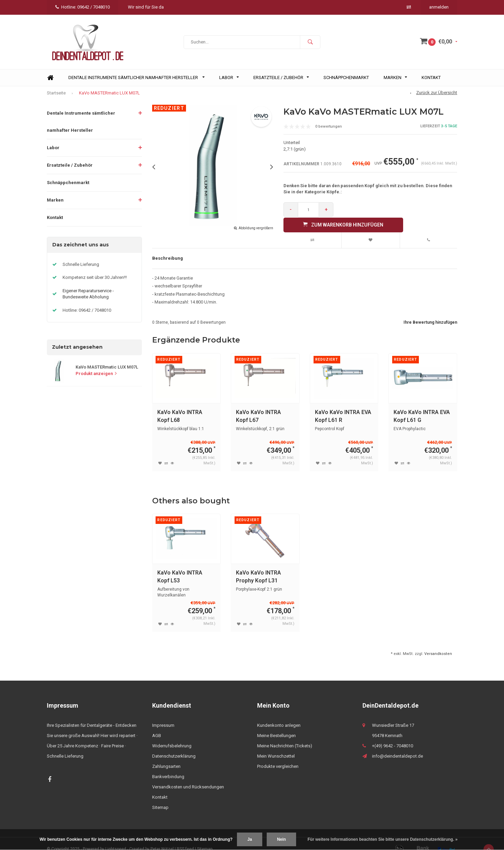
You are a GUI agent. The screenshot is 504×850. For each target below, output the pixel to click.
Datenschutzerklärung (174, 745)
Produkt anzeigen (96, 377)
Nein (281, 839)
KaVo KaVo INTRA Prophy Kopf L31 (258, 566)
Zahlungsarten (166, 755)
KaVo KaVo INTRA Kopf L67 (258, 405)
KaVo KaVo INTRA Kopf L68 (180, 405)
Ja (249, 839)
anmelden (439, 7)
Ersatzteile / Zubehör (281, 81)
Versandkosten (438, 642)
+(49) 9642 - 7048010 (393, 735)
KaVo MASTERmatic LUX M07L (109, 96)
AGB (157, 725)
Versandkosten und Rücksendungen (188, 776)
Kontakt (431, 81)
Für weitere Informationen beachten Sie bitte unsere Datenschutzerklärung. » (383, 839)
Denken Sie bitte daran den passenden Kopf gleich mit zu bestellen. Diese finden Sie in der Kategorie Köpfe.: (368, 193)
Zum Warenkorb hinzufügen (397, 213)
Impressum (163, 714)
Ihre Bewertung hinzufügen (430, 311)
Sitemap (160, 796)
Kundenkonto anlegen (279, 714)
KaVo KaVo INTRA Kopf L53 (180, 566)
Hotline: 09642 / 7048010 (83, 7)
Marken (395, 81)
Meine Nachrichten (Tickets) (285, 735)
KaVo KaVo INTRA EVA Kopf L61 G (422, 405)
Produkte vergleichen (278, 755)
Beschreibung (168, 247)
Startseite (56, 96)
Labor (229, 81)
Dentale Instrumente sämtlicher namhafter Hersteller (136, 81)
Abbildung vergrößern (256, 232)
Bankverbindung (168, 766)
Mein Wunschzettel (276, 745)
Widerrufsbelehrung (172, 735)
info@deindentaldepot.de (397, 745)
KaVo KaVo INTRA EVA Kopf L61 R (343, 405)
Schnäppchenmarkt (346, 81)
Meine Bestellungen (276, 725)
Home (50, 82)
